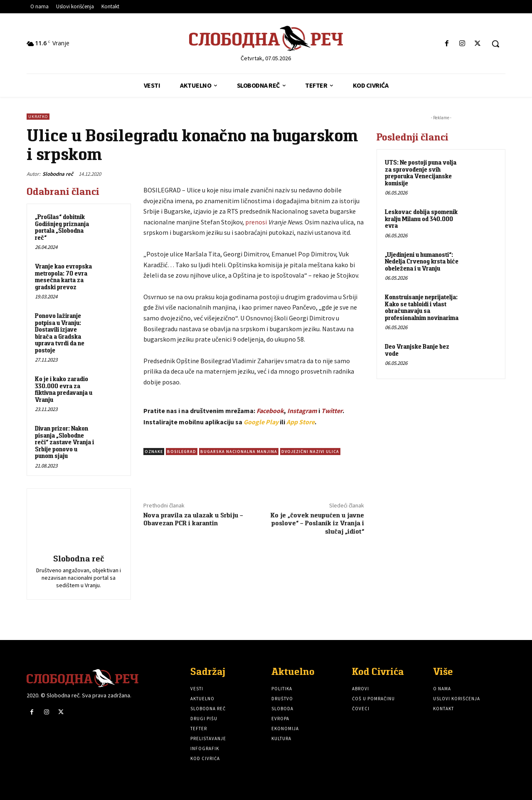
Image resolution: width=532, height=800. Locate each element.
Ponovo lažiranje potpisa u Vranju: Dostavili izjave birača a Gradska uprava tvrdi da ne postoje (60, 333)
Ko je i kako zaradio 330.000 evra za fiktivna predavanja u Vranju (64, 389)
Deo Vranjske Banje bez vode (417, 350)
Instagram (302, 411)
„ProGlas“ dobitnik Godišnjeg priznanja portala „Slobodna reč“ (62, 227)
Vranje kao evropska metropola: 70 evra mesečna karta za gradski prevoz (63, 277)
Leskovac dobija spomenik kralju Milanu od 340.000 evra (421, 219)
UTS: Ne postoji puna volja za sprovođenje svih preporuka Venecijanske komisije (421, 173)
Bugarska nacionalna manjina (239, 452)
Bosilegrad (182, 452)
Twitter (332, 411)
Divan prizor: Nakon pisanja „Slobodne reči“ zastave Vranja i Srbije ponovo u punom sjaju (64, 442)
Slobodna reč (58, 174)
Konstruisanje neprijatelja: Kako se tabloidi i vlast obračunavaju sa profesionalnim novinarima (422, 307)
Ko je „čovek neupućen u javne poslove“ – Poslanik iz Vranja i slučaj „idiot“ (317, 523)
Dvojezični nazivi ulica (310, 452)
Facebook (270, 411)
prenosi (256, 222)
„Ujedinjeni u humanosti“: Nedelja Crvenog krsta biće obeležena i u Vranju (422, 261)
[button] (495, 44)
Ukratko (38, 117)
